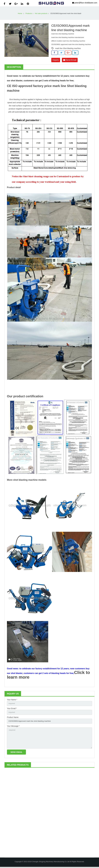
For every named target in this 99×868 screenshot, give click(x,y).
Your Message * (13, 727)
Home (20, 13)
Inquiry (56, 60)
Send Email (70, 60)
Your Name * (12, 700)
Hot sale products (41, 13)
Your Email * (12, 709)
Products (29, 13)
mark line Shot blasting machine (68, 48)
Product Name (13, 718)
